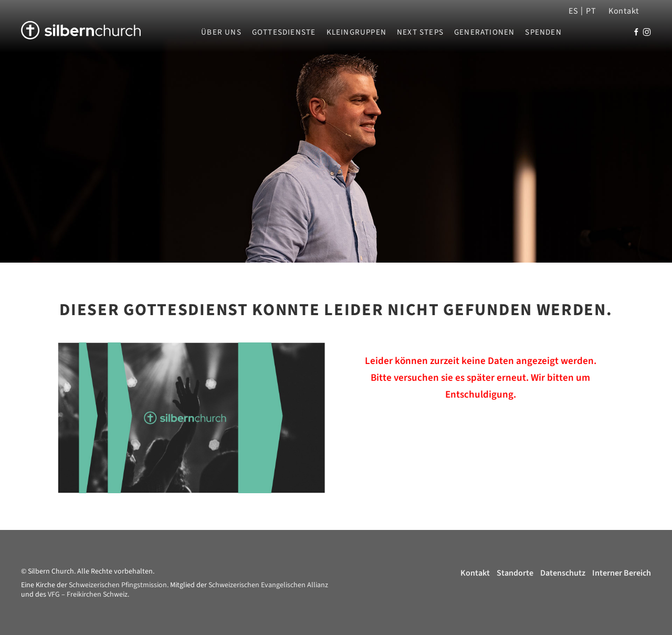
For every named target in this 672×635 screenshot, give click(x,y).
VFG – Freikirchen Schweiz (88, 595)
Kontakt (624, 11)
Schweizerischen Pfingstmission (118, 585)
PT (591, 11)
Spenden (543, 33)
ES (573, 11)
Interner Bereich (622, 573)
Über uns (221, 33)
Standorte (515, 573)
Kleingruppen (356, 33)
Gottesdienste (284, 33)
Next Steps (420, 33)
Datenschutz (563, 573)
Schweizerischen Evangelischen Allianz (268, 585)
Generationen (484, 33)
